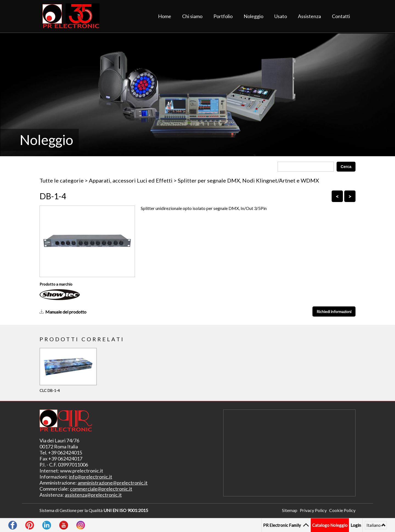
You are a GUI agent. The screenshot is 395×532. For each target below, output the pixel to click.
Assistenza (309, 16)
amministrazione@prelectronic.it (113, 483)
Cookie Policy (342, 510)
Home (165, 16)
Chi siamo (192, 16)
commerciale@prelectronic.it (101, 489)
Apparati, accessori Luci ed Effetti (131, 180)
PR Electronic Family (283, 525)
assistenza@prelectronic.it (93, 495)
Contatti (341, 16)
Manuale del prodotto (66, 312)
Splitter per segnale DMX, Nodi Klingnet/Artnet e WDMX (248, 180)
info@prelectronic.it (91, 477)
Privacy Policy (313, 510)
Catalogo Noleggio (330, 525)
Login (356, 525)
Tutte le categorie (62, 180)
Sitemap (290, 510)
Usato (281, 16)
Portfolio (223, 16)
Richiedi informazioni (334, 311)
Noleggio (253, 16)
